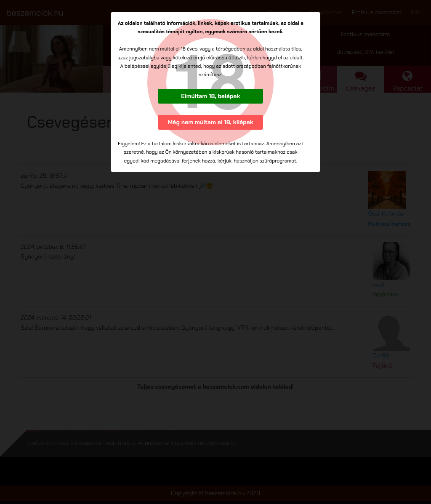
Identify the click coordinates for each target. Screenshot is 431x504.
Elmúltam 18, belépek (210, 96)
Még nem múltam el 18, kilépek (211, 122)
